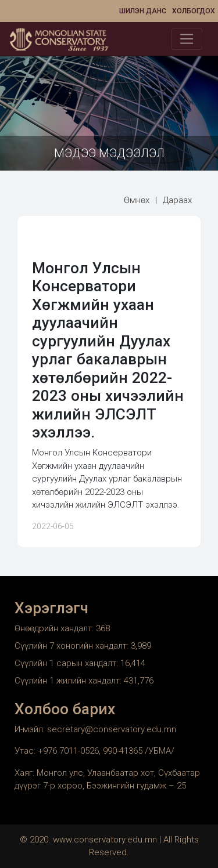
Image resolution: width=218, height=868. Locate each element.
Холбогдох (194, 11)
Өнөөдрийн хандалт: (55, 628)
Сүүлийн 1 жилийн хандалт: (69, 681)
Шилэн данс (143, 11)
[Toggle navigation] (187, 39)
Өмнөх (137, 200)
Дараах (177, 200)
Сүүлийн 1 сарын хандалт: (67, 663)
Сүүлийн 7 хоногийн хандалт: (73, 646)
